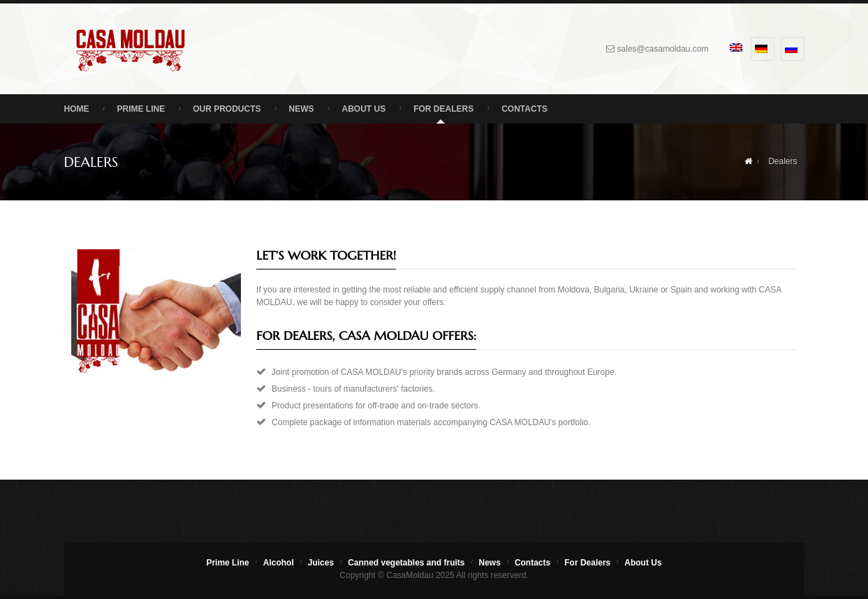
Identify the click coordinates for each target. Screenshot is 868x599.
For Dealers (443, 109)
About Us (364, 109)
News (302, 109)
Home (77, 109)
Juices (321, 563)
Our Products (227, 109)
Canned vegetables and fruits (406, 563)
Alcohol (279, 563)
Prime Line (141, 109)
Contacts (524, 109)
